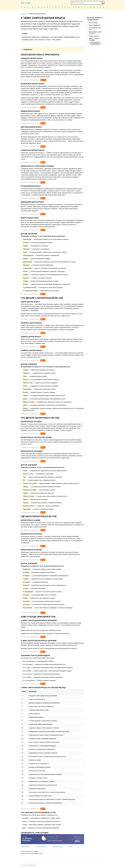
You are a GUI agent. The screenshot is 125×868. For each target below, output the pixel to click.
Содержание (28, 49)
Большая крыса (57, 847)
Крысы (70, 847)
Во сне (26, 3)
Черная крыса (25, 847)
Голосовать (95, 43)
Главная (23, 14)
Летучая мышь (41, 847)
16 (45, 80)
